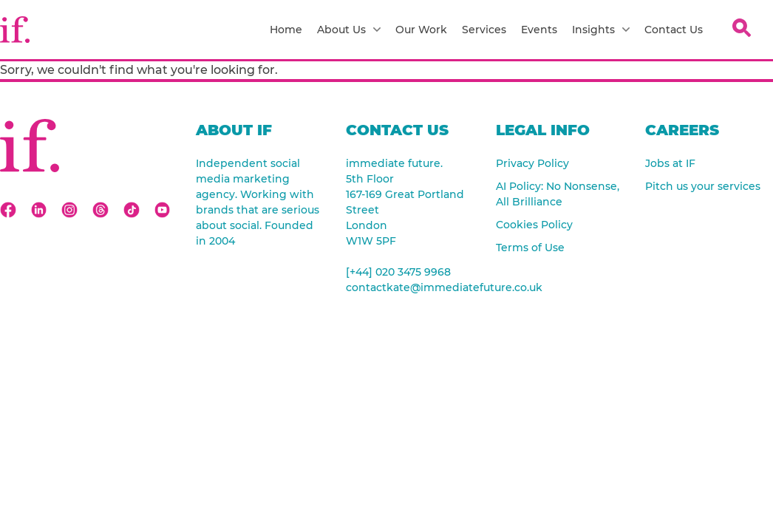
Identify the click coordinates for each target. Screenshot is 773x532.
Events (539, 30)
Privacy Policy (532, 163)
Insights (601, 30)
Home (286, 30)
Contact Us (674, 30)
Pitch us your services (703, 186)
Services (484, 30)
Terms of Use (530, 248)
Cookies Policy (534, 225)
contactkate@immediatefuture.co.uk (410, 287)
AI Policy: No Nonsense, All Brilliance (558, 194)
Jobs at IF (670, 163)
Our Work (421, 30)
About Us (349, 30)
